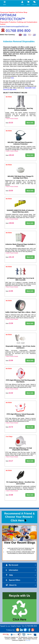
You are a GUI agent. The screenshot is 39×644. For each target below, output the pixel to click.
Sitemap (28, 640)
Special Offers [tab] (21, 580)
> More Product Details (12, 119)
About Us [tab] (21, 585)
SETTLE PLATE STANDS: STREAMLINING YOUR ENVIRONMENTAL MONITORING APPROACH (21, 553)
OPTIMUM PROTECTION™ (12, 17)
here (12, 78)
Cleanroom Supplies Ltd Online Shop (14, 12)
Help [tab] (21, 575)
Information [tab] (21, 570)
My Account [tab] (21, 565)
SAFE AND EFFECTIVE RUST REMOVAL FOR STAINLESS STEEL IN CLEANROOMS (21, 549)
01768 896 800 (16, 31)
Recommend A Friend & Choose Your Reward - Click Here (19, 517)
